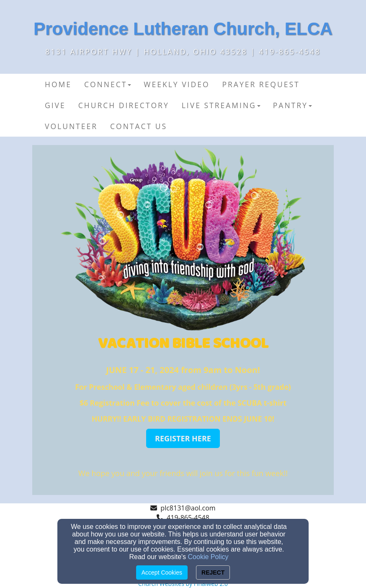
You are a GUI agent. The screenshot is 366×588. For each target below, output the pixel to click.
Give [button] (55, 105)
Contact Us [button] (139, 126)
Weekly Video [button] (177, 84)
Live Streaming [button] (221, 105)
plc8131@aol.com (188, 508)
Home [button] (58, 84)
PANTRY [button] (293, 105)
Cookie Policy (208, 557)
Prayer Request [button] (261, 84)
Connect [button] (108, 84)
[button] (183, 438)
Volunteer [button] (71, 126)
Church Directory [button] (124, 105)
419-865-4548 (188, 518)
